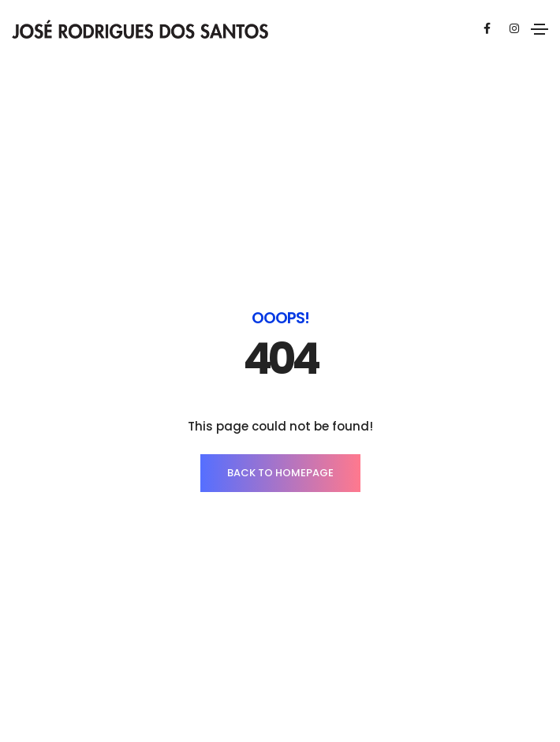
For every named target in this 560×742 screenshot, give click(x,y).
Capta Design (474, 666)
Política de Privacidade (306, 666)
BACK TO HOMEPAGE (280, 386)
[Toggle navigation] (539, 29)
